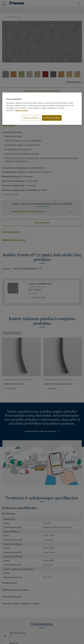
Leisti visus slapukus (52, 118)
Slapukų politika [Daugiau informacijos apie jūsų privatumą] (21, 111)
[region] (42, 109)
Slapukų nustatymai (31, 118)
